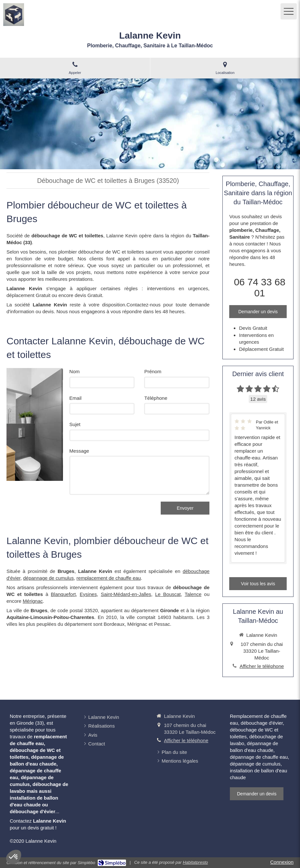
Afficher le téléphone (262, 666)
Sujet (75, 424)
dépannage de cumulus (48, 578)
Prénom (153, 371)
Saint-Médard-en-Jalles (126, 594)
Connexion (282, 862)
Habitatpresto (195, 862)
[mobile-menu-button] (289, 11)
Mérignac (33, 601)
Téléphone (156, 398)
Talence (193, 594)
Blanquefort (63, 594)
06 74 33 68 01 (259, 287)
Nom (75, 371)
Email (76, 398)
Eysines (88, 594)
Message (79, 451)
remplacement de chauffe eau (109, 578)
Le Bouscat (168, 594)
